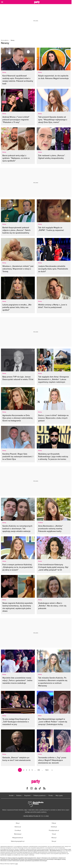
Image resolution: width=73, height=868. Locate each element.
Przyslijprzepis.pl (54, 830)
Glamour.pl (18, 827)
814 (39, 770)
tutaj (16, 864)
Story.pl (54, 841)
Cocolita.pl (18, 830)
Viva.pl (54, 834)
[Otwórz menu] (2, 2)
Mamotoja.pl (18, 834)
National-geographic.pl (18, 841)
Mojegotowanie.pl (18, 838)
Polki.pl (54, 823)
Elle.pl (18, 823)
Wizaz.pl (54, 838)
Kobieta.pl (54, 827)
